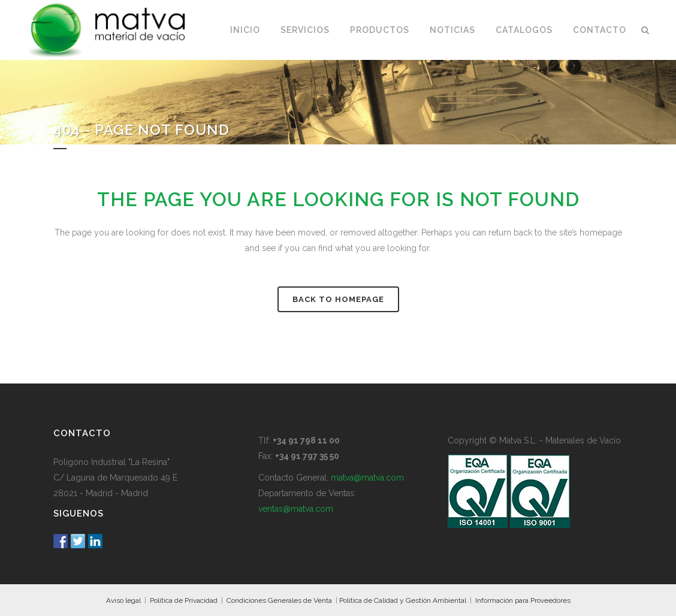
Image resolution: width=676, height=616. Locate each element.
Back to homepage (338, 299)
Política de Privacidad (184, 600)
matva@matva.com (367, 478)
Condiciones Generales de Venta (279, 600)
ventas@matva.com (296, 509)
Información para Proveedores (523, 600)
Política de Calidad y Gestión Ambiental (403, 600)
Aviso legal (123, 600)
